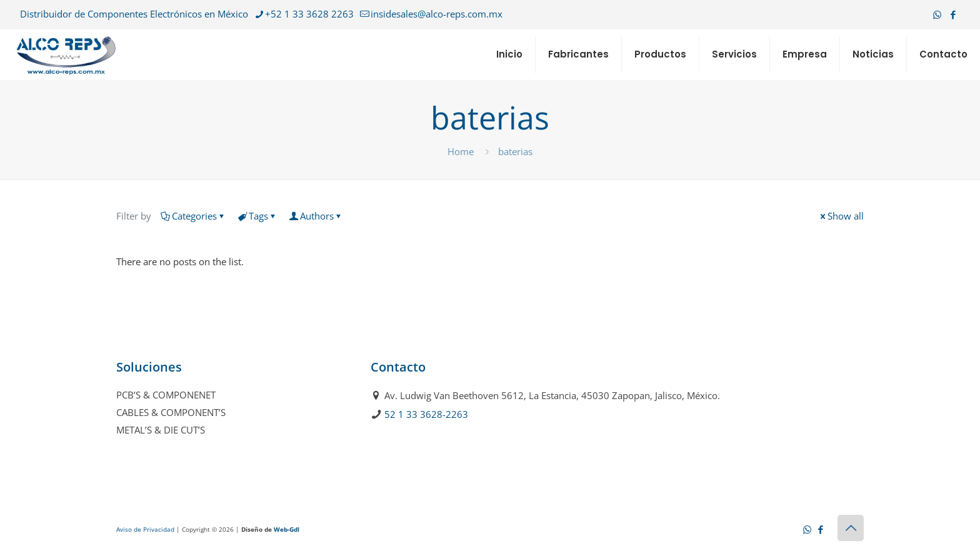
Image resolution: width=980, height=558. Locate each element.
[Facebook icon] (953, 14)
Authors (316, 216)
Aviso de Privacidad (145, 529)
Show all (841, 216)
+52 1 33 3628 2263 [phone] (309, 14)
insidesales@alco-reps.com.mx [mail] (437, 14)
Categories (193, 216)
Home (461, 151)
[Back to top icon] (851, 528)
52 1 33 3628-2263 (426, 414)
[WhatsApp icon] (937, 14)
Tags (257, 216)
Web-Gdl (287, 529)
